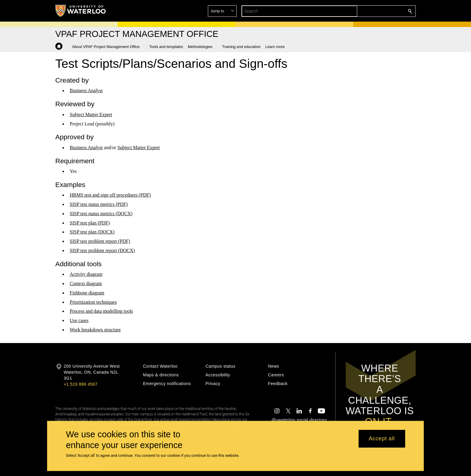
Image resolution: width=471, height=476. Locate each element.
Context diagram (86, 283)
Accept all (382, 439)
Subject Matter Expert (91, 114)
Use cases (79, 320)
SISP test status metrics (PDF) (99, 204)
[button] (366, 11)
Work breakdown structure (95, 330)
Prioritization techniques (93, 302)
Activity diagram (86, 274)
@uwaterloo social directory (299, 420)
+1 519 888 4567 (81, 384)
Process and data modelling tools (101, 311)
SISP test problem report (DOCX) (102, 250)
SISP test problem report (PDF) (100, 241)
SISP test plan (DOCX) (92, 232)
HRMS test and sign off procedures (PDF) (110, 195)
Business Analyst (86, 90)
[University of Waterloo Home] (81, 11)
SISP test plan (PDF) (90, 223)
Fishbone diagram (87, 293)
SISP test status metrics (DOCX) (101, 214)
